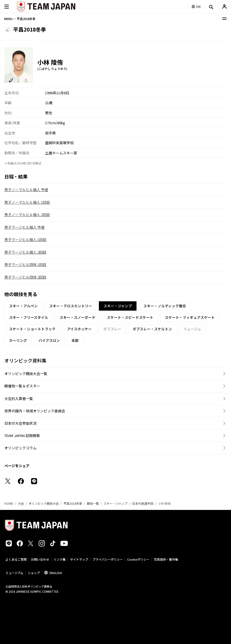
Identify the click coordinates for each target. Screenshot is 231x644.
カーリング (18, 340)
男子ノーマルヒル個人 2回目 (27, 215)
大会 (21, 503)
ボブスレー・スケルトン (152, 329)
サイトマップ (79, 559)
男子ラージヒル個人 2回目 (25, 252)
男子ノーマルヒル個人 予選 (26, 190)
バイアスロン (49, 340)
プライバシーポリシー (108, 559)
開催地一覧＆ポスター (22, 386)
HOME (9, 503)
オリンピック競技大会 (44, 503)
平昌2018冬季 (73, 503)
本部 (75, 340)
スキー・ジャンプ (115, 503)
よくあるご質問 (16, 559)
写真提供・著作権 (166, 559)
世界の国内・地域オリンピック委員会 (35, 411)
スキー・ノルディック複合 (165, 306)
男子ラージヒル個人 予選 (24, 227)
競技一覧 (93, 503)
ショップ (34, 573)
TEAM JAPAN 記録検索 (22, 436)
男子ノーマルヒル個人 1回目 (27, 202)
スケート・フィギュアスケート (190, 317)
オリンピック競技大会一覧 (26, 374)
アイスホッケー (79, 329)
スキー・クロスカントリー (71, 306)
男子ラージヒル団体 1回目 (25, 264)
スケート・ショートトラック (32, 329)
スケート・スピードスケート (130, 317)
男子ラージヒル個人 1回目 (25, 239)
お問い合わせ (40, 559)
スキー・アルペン (23, 306)
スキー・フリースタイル (29, 317)
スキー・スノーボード (77, 317)
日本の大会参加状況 (20, 423)
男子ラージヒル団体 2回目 (25, 277)
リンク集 (60, 559)
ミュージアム (14, 573)
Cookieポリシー (138, 559)
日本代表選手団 (143, 503)
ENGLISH (56, 573)
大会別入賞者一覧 (19, 398)
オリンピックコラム (20, 448)
